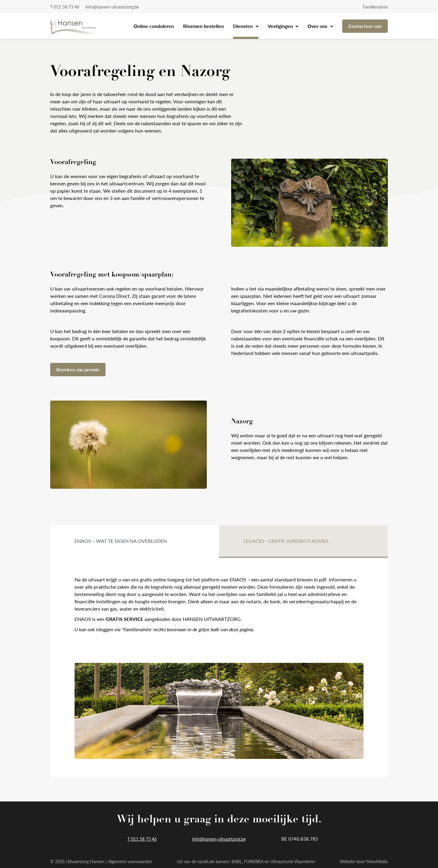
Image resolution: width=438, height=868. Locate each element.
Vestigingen (281, 26)
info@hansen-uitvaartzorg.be (112, 7)
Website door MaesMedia (364, 861)
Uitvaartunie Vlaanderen (293, 861)
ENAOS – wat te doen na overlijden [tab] (121, 541)
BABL (237, 861)
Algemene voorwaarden (130, 861)
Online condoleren (154, 26)
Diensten (243, 26)
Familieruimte (375, 7)
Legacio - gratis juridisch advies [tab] (286, 541)
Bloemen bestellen (203, 26)
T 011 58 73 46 (65, 7)
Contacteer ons (365, 26)
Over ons (318, 26)
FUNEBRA (254, 861)
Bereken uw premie (78, 369)
